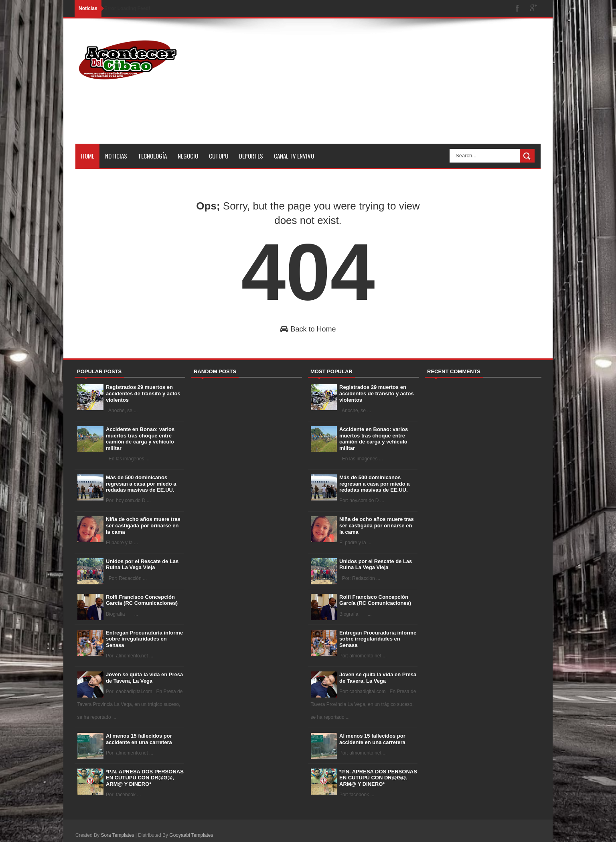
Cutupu (219, 156)
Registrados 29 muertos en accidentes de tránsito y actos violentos (143, 393)
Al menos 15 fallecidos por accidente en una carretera (139, 739)
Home (88, 156)
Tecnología (152, 156)
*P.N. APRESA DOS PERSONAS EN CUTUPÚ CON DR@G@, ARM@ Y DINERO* (145, 778)
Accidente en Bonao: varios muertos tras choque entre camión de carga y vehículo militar (140, 439)
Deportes (251, 156)
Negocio (188, 156)
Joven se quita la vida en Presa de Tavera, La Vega (144, 678)
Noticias (116, 156)
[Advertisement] (395, 87)
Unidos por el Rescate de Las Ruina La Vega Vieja (142, 564)
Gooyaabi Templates (191, 835)
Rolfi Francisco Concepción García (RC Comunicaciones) (142, 600)
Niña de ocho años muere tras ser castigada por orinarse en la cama (143, 525)
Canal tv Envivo (294, 156)
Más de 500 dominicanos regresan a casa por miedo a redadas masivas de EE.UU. (141, 484)
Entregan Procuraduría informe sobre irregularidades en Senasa (144, 639)
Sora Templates (117, 835)
